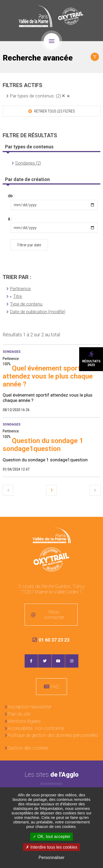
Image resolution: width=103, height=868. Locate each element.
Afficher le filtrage (95, 57)
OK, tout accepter (52, 837)
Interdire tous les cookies (51, 847)
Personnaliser (52, 858)
